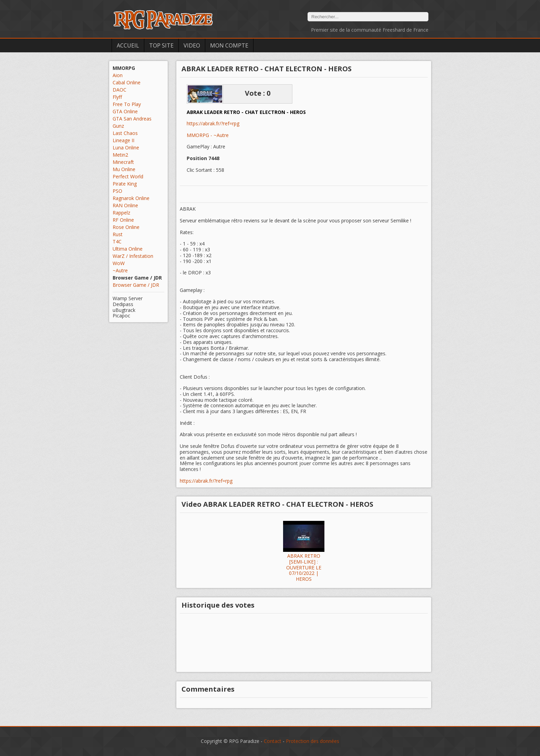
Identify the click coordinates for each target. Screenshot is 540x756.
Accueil (128, 45)
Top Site (161, 45)
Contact (273, 741)
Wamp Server (128, 298)
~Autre (120, 270)
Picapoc (121, 316)
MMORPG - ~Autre (208, 135)
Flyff (117, 97)
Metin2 (120, 155)
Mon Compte (229, 45)
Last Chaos (125, 133)
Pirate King (125, 184)
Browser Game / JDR (136, 285)
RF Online (123, 220)
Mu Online (124, 169)
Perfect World (128, 176)
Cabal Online (127, 82)
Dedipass (123, 304)
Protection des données (313, 741)
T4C (117, 241)
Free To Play (127, 104)
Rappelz (121, 213)
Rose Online (126, 227)
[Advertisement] (138, 435)
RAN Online (125, 205)
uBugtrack (124, 310)
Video (192, 45)
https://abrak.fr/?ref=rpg (213, 124)
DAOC (120, 90)
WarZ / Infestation (133, 256)
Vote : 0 (258, 93)
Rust (118, 234)
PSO (117, 191)
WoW (119, 263)
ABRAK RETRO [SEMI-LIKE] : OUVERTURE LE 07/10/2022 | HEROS (304, 568)
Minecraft (123, 162)
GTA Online (125, 111)
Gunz (118, 126)
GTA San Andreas (132, 119)
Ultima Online (128, 249)
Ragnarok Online (131, 198)
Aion (118, 75)
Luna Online (126, 148)
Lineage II (123, 140)
